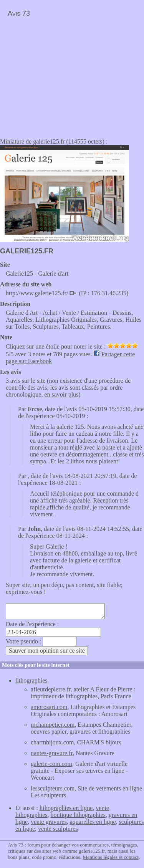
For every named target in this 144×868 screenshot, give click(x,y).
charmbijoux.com (52, 742)
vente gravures (49, 822)
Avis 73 (19, 13)
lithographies (31, 680)
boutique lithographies (78, 815)
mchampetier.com (53, 725)
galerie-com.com (51, 764)
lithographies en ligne (66, 808)
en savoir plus (61, 394)
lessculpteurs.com (53, 788)
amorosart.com (49, 707)
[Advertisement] (65, 75)
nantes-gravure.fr (52, 753)
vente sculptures (58, 829)
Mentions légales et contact (110, 857)
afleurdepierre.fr (51, 689)
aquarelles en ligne (93, 822)
